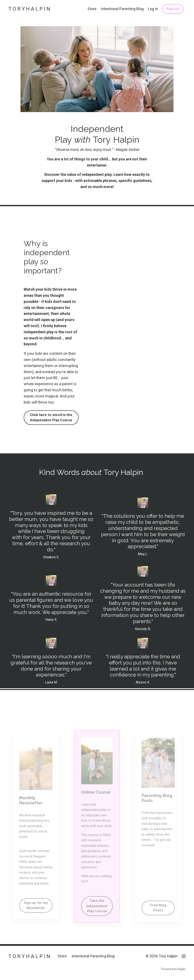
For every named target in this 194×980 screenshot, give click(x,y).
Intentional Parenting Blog (122, 9)
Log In (153, 9)
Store (92, 9)
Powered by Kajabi (173, 969)
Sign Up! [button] (173, 9)
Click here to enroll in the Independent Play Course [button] (51, 417)
